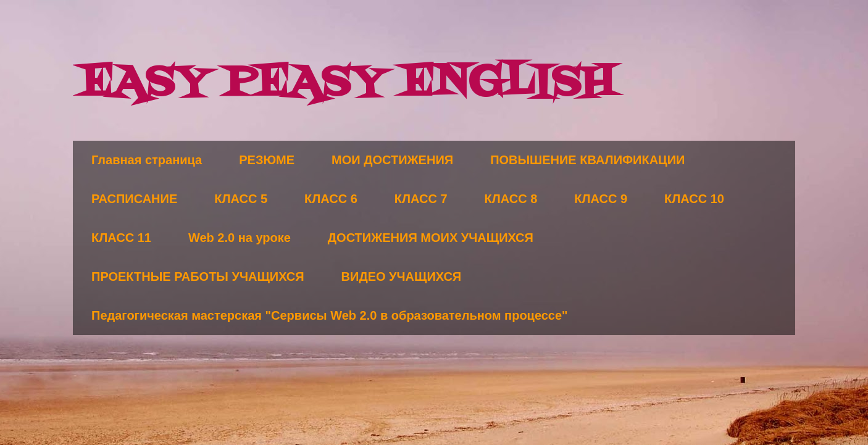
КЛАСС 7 (421, 199)
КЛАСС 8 (511, 199)
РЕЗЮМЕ (267, 160)
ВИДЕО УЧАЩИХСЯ (402, 277)
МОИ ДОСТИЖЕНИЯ (392, 160)
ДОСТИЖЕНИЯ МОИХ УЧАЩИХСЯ (431, 238)
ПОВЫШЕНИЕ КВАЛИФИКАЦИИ (587, 160)
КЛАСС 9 (601, 199)
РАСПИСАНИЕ (134, 199)
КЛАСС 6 (331, 199)
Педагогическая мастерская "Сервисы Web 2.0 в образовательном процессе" (330, 315)
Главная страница (147, 160)
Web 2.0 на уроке (240, 238)
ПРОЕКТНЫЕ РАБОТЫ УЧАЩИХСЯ (198, 277)
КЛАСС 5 (241, 199)
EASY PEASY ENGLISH (347, 84)
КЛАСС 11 (121, 238)
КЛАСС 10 (694, 199)
